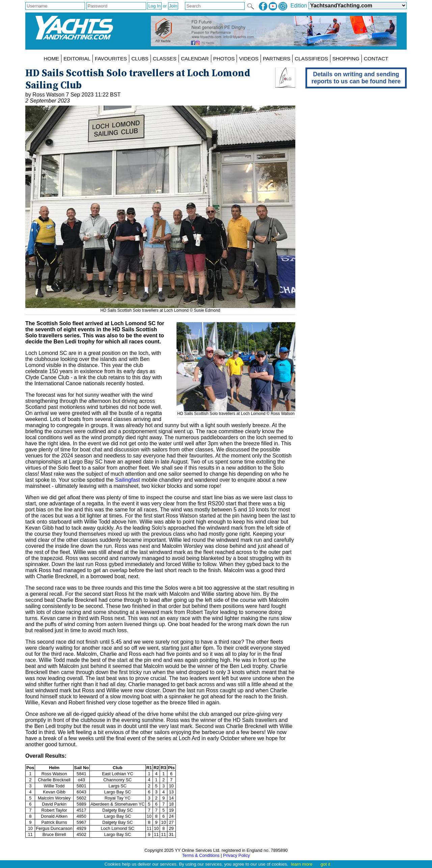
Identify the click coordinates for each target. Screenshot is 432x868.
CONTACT (376, 59)
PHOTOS (224, 59)
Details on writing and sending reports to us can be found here (356, 78)
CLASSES (165, 59)
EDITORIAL (77, 59)
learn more (302, 864)
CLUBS (140, 59)
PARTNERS (277, 59)
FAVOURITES (111, 59)
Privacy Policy (237, 855)
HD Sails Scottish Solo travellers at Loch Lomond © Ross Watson (236, 411)
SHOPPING (346, 59)
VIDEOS (249, 59)
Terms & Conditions (201, 855)
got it (326, 864)
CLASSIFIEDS (311, 59)
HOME (52, 59)
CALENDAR (195, 59)
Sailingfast (128, 480)
